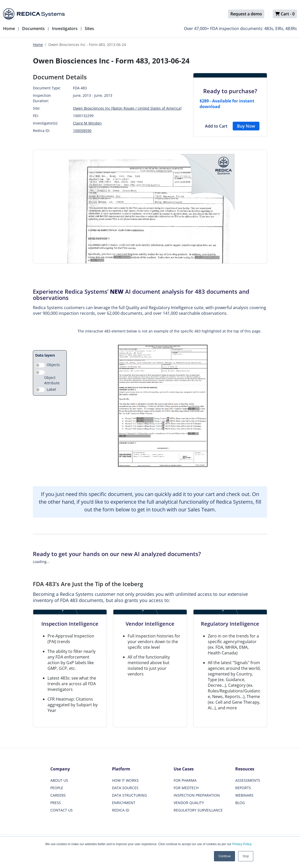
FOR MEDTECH (186, 788)
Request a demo (246, 14)
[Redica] (34, 14)
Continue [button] (224, 856)
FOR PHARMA (185, 780)
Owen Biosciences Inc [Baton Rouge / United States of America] (127, 108)
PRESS (56, 803)
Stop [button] (246, 856)
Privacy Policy (242, 844)
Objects (53, 365)
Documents (33, 28)
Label (51, 389)
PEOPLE (57, 788)
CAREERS (58, 795)
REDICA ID (121, 810)
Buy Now (246, 126)
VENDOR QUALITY (189, 803)
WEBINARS (244, 795)
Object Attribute (52, 380)
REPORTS (243, 788)
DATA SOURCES (125, 788)
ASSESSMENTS (248, 780)
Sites (89, 28)
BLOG (240, 803)
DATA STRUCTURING (129, 795)
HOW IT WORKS (125, 780)
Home (9, 28)
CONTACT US (62, 810)
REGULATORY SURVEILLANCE (198, 810)
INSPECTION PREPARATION (197, 795)
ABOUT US (59, 780)
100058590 (82, 131)
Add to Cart (216, 126)
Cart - (285, 14)
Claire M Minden (87, 123)
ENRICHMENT (124, 803)
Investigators (65, 28)
